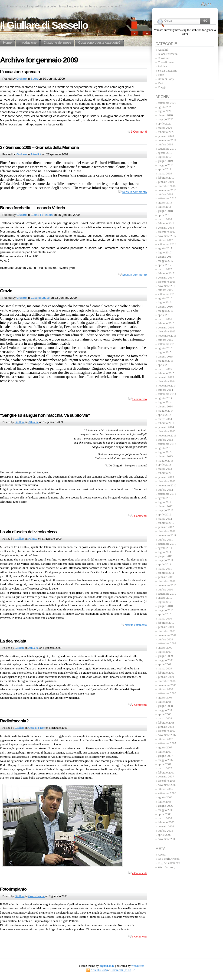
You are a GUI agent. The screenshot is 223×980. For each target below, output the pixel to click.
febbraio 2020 (166, 132)
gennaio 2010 (166, 627)
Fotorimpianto (13, 889)
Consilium (164, 58)
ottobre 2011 (165, 540)
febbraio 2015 (166, 373)
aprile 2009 (164, 664)
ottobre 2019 (165, 144)
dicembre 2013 (167, 431)
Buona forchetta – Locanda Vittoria (32, 208)
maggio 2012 (166, 510)
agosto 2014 (165, 398)
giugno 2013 (165, 456)
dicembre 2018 (167, 186)
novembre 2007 (167, 735)
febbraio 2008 (166, 723)
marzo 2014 (165, 419)
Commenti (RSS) (121, 970)
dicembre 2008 (167, 681)
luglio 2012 (165, 502)
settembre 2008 (167, 693)
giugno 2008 (165, 706)
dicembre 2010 (167, 581)
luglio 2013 (165, 452)
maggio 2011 (166, 560)
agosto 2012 (165, 498)
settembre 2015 (167, 344)
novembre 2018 (167, 190)
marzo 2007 (165, 768)
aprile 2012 (164, 515)
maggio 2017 (166, 261)
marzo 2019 (165, 174)
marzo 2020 (165, 128)
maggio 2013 (166, 461)
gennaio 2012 (166, 527)
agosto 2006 (165, 797)
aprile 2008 (164, 714)
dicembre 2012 (167, 481)
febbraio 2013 (166, 473)
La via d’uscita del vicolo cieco (28, 532)
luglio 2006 (165, 802)
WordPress (138, 966)
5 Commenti (139, 937)
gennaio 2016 (166, 328)
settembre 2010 (167, 594)
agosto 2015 (165, 348)
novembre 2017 (167, 236)
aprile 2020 (164, 124)
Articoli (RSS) (99, 970)
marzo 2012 (165, 519)
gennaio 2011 (166, 577)
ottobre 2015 (165, 340)
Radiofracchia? (14, 721)
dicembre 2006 (167, 781)
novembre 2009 (167, 635)
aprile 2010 (164, 614)
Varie (161, 83)
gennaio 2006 (166, 826)
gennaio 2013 (166, 477)
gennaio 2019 (166, 182)
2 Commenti (139, 516)
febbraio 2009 (166, 673)
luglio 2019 (165, 157)
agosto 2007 (165, 747)
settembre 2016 (167, 294)
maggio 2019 (166, 165)
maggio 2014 (166, 411)
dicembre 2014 (167, 381)
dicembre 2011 (167, 531)
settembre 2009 (167, 643)
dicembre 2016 (167, 282)
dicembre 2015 (167, 331)
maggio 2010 (166, 610)
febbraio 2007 (166, 773)
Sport (34, 79)
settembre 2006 (167, 793)
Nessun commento (134, 192)
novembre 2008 (167, 685)
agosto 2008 (165, 698)
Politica (33, 539)
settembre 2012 (167, 494)
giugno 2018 (165, 211)
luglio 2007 (165, 752)
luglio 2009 (165, 652)
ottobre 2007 (165, 739)
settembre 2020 (167, 103)
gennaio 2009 (166, 677)
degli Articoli (169, 859)
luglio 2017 (165, 252)
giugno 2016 (165, 307)
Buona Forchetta (42, 215)
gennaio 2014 (166, 427)
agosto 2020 (165, 107)
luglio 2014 (165, 402)
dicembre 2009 (167, 631)
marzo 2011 (165, 569)
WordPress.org (166, 867)
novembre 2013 (167, 436)
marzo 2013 (165, 469)
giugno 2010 (165, 606)
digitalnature (107, 966)
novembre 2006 (167, 785)
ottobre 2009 (165, 639)
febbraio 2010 (166, 623)
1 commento (139, 399)
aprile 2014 (164, 415)
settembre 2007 (167, 743)
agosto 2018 (165, 203)
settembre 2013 (167, 444)
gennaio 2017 (166, 278)
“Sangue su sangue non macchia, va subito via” (45, 415)
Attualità (36, 154)
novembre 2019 (167, 140)
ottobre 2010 (165, 590)
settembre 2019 (167, 149)
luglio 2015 (165, 352)
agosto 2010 (165, 598)
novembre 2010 (167, 585)
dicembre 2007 (167, 731)
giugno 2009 (165, 656)
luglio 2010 (165, 602)
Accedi (162, 855)
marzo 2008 (165, 718)
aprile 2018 (164, 215)
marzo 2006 (165, 818)
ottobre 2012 (165, 490)
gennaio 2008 (166, 727)
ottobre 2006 (165, 789)
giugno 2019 (165, 161)
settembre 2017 (167, 244)
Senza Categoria (167, 71)
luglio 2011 (164, 552)
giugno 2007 (165, 756)
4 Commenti (139, 873)
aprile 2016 (164, 315)
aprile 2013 (164, 465)
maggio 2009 (166, 660)
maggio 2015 (166, 361)
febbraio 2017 (166, 273)
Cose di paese (40, 298)
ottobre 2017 (165, 240)
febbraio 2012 (166, 523)
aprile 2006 (164, 814)
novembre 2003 (167, 839)
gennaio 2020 (166, 136)
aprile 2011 (164, 564)
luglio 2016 (165, 302)
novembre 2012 (167, 485)
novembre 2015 (167, 336)
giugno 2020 (165, 115)
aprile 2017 (164, 265)
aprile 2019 (164, 169)
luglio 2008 (165, 702)
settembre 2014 (167, 394)
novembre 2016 (167, 286)
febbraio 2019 (166, 178)
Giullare (22, 79)
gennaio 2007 (166, 777)
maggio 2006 (166, 810)
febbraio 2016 (166, 323)
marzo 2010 (165, 619)
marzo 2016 (165, 319)
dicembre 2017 (167, 232)
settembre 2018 (167, 198)
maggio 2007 (166, 760)
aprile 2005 (164, 835)
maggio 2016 (166, 311)
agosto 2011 (165, 548)
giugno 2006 (165, 806)
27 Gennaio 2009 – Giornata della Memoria (39, 147)
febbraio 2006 (166, 822)
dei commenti (169, 863)
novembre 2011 (167, 535)
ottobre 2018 (165, 194)
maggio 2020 (166, 119)
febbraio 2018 (166, 223)
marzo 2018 (165, 219)
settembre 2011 (167, 544)
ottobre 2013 (165, 440)
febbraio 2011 (166, 573)
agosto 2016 (165, 298)
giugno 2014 (165, 406)
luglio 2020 (165, 111)
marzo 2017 (165, 269)
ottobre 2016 (165, 290)
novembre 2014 (167, 386)
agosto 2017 (165, 248)
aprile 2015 (164, 365)
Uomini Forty (166, 79)
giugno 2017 (165, 257)
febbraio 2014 (166, 423)
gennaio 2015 (166, 377)
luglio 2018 (165, 207)
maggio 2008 (166, 710)
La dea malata (13, 641)
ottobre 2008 (165, 689)
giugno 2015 (165, 357)
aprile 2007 (164, 764)
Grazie (6, 291)
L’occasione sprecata (20, 72)
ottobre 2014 (165, 390)
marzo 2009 (165, 669)
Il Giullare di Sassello (44, 25)
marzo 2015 (165, 369)
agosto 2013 (165, 448)
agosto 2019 (165, 153)
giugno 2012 (165, 506)
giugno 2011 (165, 556)
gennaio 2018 (166, 228)
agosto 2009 (165, 648)
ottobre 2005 (165, 831)
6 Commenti (139, 132)
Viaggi (162, 87)
